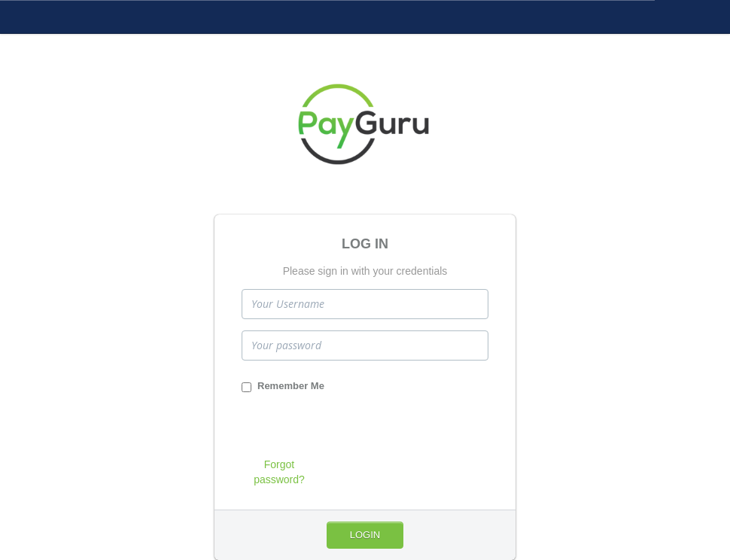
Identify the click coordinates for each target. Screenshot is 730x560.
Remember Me (283, 386)
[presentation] (356, 428)
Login (365, 535)
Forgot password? (279, 472)
